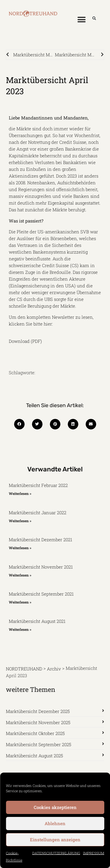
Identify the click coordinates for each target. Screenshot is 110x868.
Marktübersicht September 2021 (41, 594)
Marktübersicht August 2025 (34, 756)
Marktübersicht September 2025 (39, 744)
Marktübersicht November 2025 (38, 722)
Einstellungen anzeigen (55, 840)
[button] (81, 20)
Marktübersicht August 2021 (37, 621)
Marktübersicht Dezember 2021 (40, 540)
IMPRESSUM (94, 853)
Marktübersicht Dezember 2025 (38, 711)
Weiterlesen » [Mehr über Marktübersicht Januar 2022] (20, 520)
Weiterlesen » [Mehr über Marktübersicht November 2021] (20, 575)
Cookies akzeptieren (55, 807)
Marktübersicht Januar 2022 (38, 513)
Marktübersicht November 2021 (41, 567)
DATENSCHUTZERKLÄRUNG (56, 853)
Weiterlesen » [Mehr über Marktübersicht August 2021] (20, 629)
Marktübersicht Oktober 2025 (35, 733)
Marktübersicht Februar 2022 (38, 485)
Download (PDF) (25, 341)
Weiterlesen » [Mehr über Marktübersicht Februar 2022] (20, 493)
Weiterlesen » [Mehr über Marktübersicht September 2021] (20, 602)
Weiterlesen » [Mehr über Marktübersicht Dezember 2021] (20, 548)
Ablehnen (55, 823)
